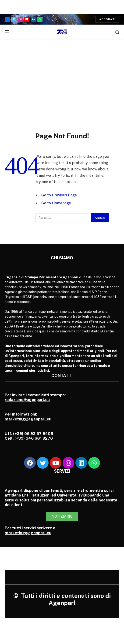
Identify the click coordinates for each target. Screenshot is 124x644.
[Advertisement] (62, 81)
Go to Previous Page (59, 195)
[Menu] (7, 32)
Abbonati (107, 19)
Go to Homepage (56, 203)
